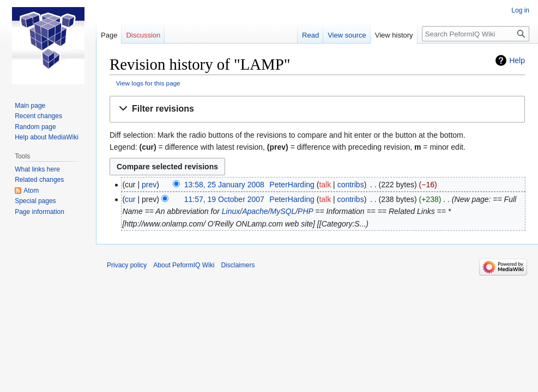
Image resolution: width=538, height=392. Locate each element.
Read (310, 35)
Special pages (35, 201)
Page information (40, 212)
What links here (37, 169)
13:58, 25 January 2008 (224, 185)
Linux (231, 211)
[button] (317, 109)
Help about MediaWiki (47, 137)
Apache (255, 211)
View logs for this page (148, 83)
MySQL (283, 211)
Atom (31, 191)
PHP (305, 211)
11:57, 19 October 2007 (224, 199)
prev (149, 185)
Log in (520, 10)
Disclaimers (238, 265)
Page (109, 35)
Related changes (39, 180)
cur (130, 199)
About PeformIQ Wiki (184, 265)
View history (394, 35)
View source (347, 35)
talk (325, 185)
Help (517, 60)
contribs (351, 185)
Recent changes (38, 116)
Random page (35, 127)
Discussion (143, 35)
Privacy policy (127, 265)
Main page (30, 106)
